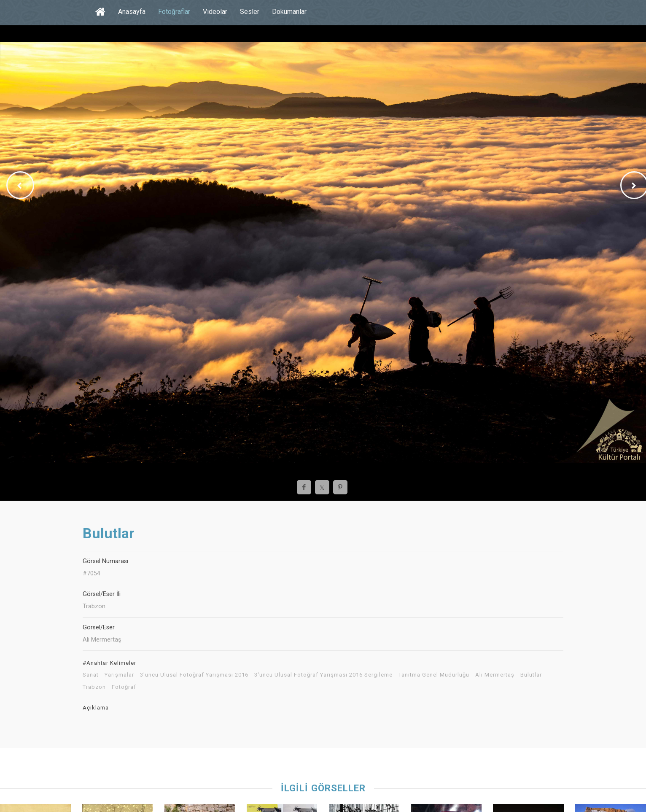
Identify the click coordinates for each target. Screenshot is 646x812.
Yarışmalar (119, 675)
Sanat (91, 675)
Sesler (250, 12)
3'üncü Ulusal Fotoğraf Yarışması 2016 (194, 675)
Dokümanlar (289, 12)
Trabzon (94, 687)
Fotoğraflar (174, 12)
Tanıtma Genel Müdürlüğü (434, 675)
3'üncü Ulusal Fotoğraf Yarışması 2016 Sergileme (323, 675)
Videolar (215, 12)
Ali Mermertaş (495, 675)
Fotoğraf (124, 687)
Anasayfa (132, 12)
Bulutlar (531, 675)
